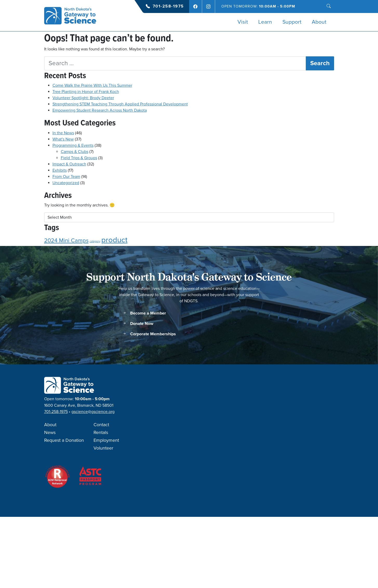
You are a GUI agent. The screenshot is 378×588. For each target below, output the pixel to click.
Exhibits (60, 170)
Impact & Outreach (69, 164)
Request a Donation (64, 440)
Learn (265, 22)
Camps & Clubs (75, 152)
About (319, 22)
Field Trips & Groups (79, 158)
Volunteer (103, 448)
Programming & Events (73, 145)
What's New (63, 139)
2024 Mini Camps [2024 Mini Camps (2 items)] (66, 241)
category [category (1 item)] (95, 241)
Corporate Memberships (149, 334)
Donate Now (138, 324)
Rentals (101, 433)
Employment (106, 440)
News (50, 433)
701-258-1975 (168, 6)
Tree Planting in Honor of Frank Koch (86, 92)
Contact (101, 425)
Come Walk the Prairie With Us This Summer (92, 85)
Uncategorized (66, 183)
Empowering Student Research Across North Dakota (100, 110)
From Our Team (66, 177)
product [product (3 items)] (114, 240)
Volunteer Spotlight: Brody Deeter (83, 98)
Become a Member (144, 313)
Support (292, 22)
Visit (243, 22)
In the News (63, 133)
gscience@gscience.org (93, 412)
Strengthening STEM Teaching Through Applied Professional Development (120, 104)
